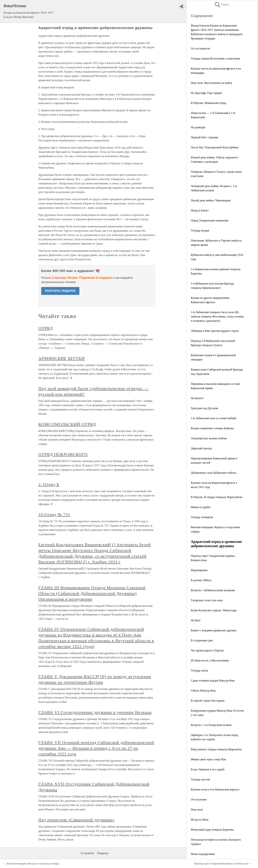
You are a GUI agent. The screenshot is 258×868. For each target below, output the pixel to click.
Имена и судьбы (201, 507)
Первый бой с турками (205, 137)
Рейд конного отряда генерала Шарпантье (216, 749)
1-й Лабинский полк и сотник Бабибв (213, 418)
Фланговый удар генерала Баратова (212, 830)
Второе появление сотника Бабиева (212, 428)
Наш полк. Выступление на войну (212, 83)
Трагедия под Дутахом (204, 408)
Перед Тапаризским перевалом (210, 220)
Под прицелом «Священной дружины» (76, 820)
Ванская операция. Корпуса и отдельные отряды (33, 864)
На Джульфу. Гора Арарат (206, 93)
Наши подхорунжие (203, 854)
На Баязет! (197, 398)
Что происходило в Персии (207, 650)
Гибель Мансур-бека (203, 691)
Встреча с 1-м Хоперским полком (211, 725)
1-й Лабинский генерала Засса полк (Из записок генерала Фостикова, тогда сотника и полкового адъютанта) (217, 316)
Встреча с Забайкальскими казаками (213, 590)
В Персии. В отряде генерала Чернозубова (217, 497)
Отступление (199, 799)
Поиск (222, 5)
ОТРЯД (46, 328)
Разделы (103, 853)
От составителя (200, 48)
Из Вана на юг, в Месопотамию (210, 660)
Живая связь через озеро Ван (208, 759)
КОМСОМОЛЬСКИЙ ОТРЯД (67, 424)
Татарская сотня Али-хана (207, 600)
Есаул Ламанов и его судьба (208, 769)
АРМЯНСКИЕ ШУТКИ (62, 358)
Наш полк (197, 810)
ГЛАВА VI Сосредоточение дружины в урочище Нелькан (95, 712)
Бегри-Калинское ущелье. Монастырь (214, 610)
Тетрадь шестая (200, 779)
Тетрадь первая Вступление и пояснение (215, 58)
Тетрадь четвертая (202, 517)
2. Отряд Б (49, 484)
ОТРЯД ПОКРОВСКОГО (63, 454)
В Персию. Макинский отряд (209, 103)
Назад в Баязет (200, 210)
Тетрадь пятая (199, 670)
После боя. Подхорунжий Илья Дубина (215, 147)
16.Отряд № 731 (54, 515)
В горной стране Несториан (208, 701)
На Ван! (196, 620)
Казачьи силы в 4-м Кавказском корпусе (215, 789)
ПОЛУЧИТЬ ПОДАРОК (60, 291)
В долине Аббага (201, 580)
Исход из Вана (200, 820)
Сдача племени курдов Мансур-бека (213, 681)
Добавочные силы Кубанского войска (213, 473)
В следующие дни (202, 640)
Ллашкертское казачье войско (209, 438)
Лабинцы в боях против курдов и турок (215, 331)
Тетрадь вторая (200, 230)
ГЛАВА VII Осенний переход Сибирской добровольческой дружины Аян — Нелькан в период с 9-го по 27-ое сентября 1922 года (96, 748)
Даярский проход (201, 448)
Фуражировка (199, 570)
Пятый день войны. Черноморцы (211, 200)
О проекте (87, 853)
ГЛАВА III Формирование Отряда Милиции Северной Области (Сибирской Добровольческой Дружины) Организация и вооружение (92, 593)
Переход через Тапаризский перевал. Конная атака (221, 864)
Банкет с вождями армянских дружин (214, 630)
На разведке (198, 127)
